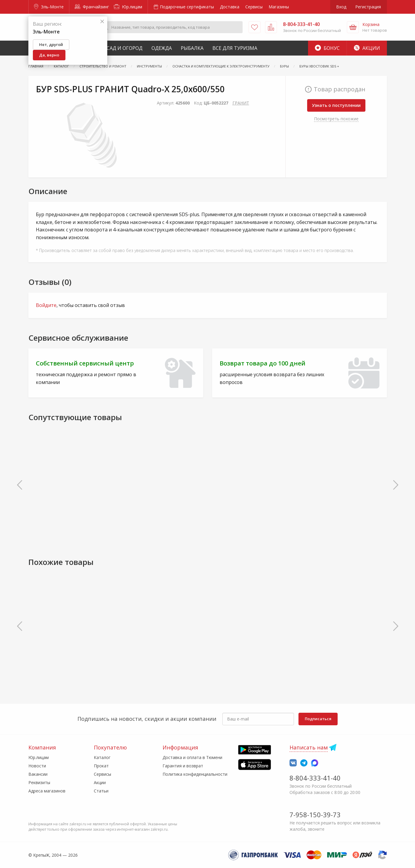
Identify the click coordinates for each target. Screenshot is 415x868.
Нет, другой (51, 44)
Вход (341, 7)
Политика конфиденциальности (195, 774)
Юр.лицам (128, 7)
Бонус (327, 48)
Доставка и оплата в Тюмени (192, 757)
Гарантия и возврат (183, 766)
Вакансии (38, 774)
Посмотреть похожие (336, 119)
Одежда (162, 48)
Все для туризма (235, 48)
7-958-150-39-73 (315, 815)
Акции (367, 48)
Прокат (101, 766)
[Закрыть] (102, 22)
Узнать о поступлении (336, 105)
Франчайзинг (92, 7)
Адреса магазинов (47, 791)
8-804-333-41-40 (315, 778)
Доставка (230, 7)
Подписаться (318, 719)
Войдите (46, 305)
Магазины (279, 7)
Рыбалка (192, 48)
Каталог (102, 757)
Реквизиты (39, 782)
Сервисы (254, 7)
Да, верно (49, 55)
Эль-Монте (49, 7)
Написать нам (309, 747)
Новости (37, 766)
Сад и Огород (125, 48)
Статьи (101, 791)
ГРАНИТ (241, 103)
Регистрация (368, 7)
